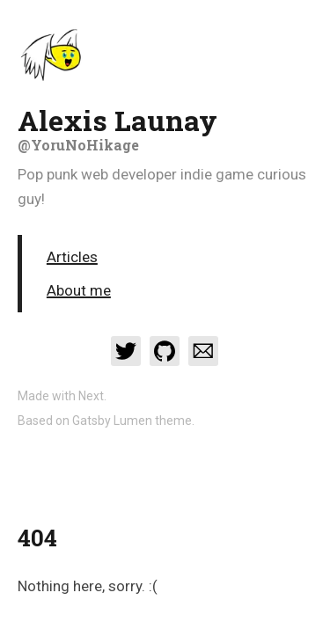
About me (79, 290)
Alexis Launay (165, 127)
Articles (72, 257)
